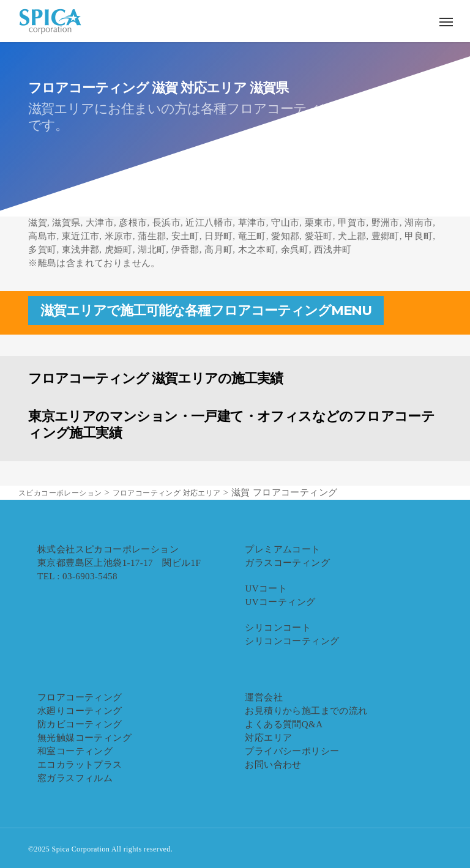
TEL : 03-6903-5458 (77, 576)
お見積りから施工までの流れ (306, 711)
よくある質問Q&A (284, 724)
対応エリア (268, 738)
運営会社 (264, 697)
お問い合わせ (273, 765)
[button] (446, 21)
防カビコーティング (80, 724)
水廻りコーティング (80, 711)
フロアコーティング (80, 697)
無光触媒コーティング (84, 738)
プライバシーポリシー (292, 751)
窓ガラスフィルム (75, 778)
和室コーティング (75, 751)
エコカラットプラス (80, 765)
